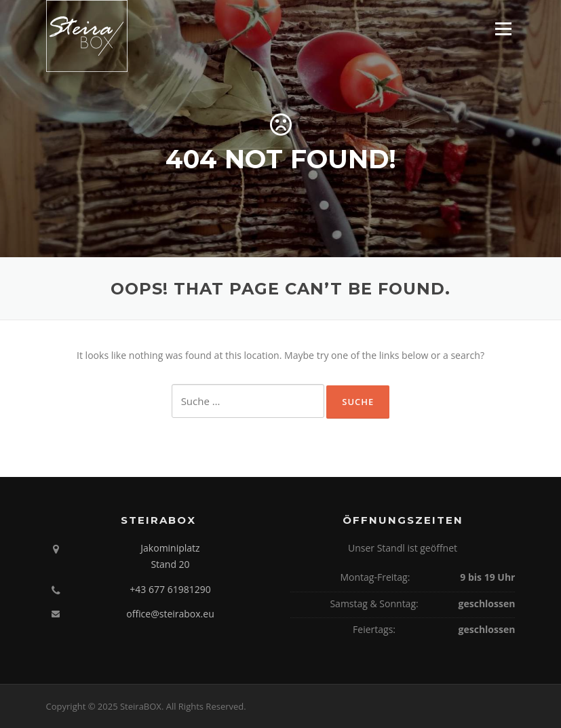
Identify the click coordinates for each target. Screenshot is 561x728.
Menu (503, 29)
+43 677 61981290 (170, 589)
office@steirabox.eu (170, 614)
